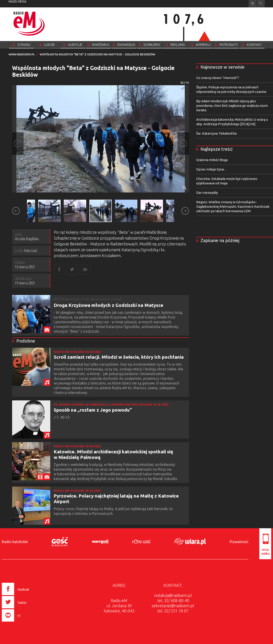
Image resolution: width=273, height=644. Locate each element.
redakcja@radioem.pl (173, 595)
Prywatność (239, 542)
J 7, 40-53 (62, 417)
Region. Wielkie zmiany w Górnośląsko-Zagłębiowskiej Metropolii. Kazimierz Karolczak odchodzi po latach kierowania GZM (233, 206)
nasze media (17, 1)
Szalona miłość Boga (212, 160)
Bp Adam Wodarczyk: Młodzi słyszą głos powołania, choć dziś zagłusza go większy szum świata (232, 106)
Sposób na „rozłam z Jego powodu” (93, 410)
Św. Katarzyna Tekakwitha (216, 133)
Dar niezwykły (207, 193)
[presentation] (25, 622)
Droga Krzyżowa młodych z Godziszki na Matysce (108, 305)
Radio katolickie (15, 542)
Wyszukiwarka (261, 4)
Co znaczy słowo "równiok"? (218, 78)
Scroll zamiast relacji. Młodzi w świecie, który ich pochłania (119, 357)
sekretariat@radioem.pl (173, 606)
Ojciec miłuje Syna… (212, 169)
